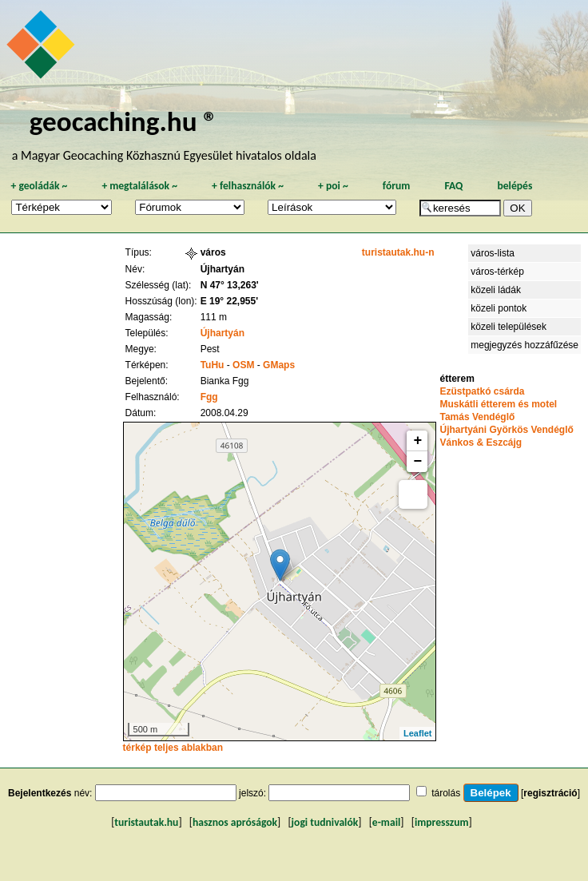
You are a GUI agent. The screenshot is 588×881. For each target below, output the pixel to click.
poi (333, 186)
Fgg (209, 397)
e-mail (386, 822)
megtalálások (139, 186)
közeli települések (509, 327)
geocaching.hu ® (124, 121)
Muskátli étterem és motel (498, 404)
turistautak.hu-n (398, 252)
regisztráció (550, 793)
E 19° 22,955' (229, 301)
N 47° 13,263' (230, 285)
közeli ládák (496, 290)
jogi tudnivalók (325, 822)
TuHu (213, 365)
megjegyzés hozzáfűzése (524, 345)
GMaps (279, 365)
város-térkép (497, 272)
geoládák (39, 186)
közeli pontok (499, 308)
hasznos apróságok (235, 822)
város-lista (493, 253)
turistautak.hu (146, 822)
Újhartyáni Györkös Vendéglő (506, 430)
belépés (514, 186)
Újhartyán (222, 333)
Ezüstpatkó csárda (482, 391)
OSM (243, 365)
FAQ (453, 186)
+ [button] (418, 441)
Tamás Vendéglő (477, 417)
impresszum (442, 822)
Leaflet (417, 733)
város (213, 252)
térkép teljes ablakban (173, 748)
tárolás (446, 793)
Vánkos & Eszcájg (481, 442)
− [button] (418, 462)
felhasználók (248, 186)
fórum (397, 186)
